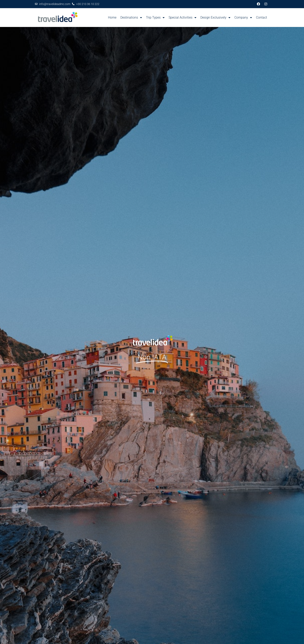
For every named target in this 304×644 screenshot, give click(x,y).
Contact (261, 17)
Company (243, 18)
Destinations (131, 18)
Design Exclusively (215, 18)
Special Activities (182, 18)
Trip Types (155, 18)
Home (112, 17)
